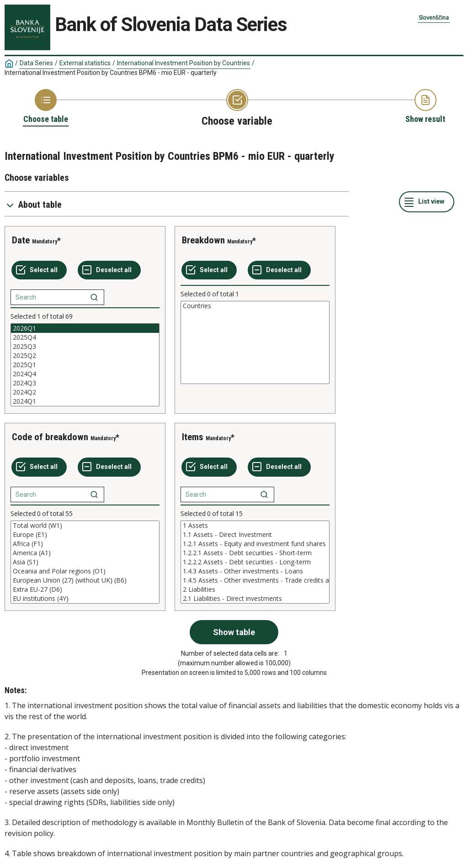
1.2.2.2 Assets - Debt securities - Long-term (255, 562)
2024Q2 (85, 392)
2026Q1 (85, 328)
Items (193, 437)
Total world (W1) (85, 526)
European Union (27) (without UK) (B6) (85, 580)
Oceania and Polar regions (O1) (85, 571)
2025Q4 (85, 337)
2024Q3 (85, 383)
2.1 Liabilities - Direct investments (255, 599)
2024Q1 (85, 401)
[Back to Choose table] (46, 107)
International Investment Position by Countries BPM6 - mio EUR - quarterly (111, 73)
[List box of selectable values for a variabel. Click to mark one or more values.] (85, 365)
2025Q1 (85, 365)
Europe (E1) (85, 535)
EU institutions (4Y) (85, 599)
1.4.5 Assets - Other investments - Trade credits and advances (255, 580)
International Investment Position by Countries (183, 63)
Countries (255, 306)
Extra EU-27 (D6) (85, 589)
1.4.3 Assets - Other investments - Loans (255, 571)
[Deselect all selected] (109, 270)
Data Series (36, 63)
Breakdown (203, 240)
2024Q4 (85, 374)
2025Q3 (85, 347)
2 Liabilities (255, 589)
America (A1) (85, 553)
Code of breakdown (50, 437)
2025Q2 (85, 356)
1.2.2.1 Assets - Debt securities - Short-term (255, 553)
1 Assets (255, 526)
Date (21, 240)
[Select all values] (39, 270)
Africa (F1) (85, 544)
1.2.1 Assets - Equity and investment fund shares (255, 544)
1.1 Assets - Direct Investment (255, 535)
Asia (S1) (85, 562)
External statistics (85, 63)
